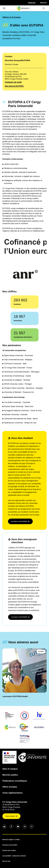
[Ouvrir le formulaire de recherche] (44, 8)
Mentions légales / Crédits (11, 840)
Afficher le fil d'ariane (11, 17)
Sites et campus (10, 769)
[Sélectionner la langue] (32, 3)
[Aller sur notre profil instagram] (32, 827)
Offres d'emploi (10, 787)
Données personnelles (10, 845)
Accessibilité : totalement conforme (14, 856)
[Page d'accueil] (23, 8)
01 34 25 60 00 (8, 810)
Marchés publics (10, 775)
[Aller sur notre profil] (4, 827)
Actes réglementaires (12, 793)
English (43, 3)
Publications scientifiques (15, 781)
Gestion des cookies (9, 850)
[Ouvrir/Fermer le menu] (4, 8)
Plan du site (6, 861)
